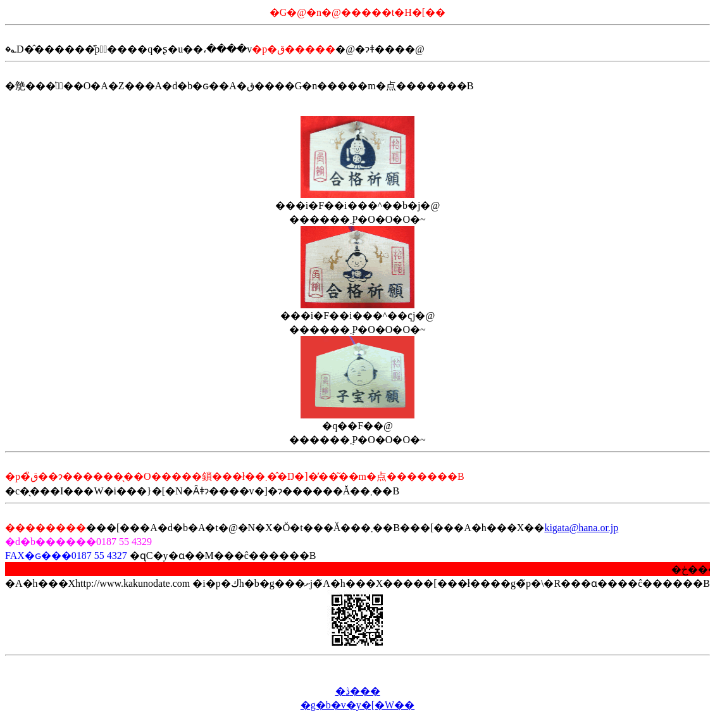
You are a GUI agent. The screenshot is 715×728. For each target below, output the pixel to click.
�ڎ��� (358, 691)
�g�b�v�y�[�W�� (357, 705)
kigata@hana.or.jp (581, 528)
